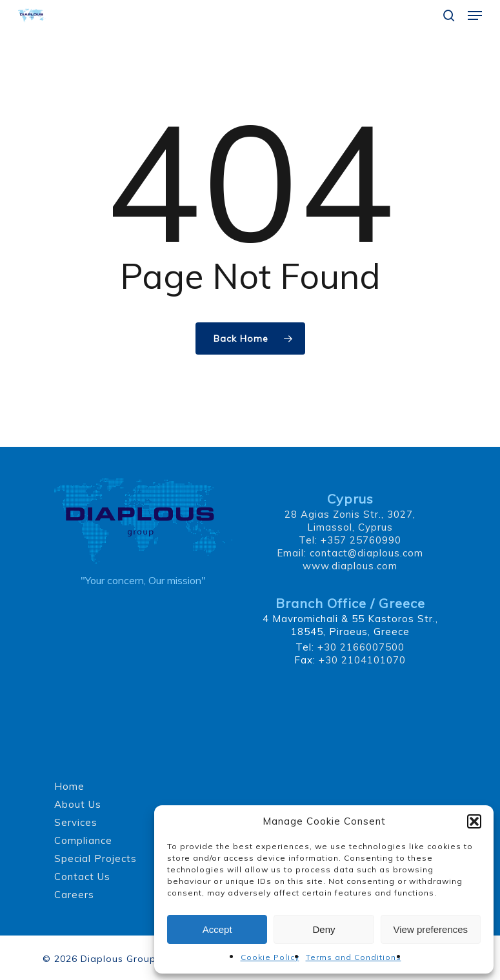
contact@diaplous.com (366, 553)
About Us (78, 804)
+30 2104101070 (362, 660)
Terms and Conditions (354, 957)
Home (69, 786)
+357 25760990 (361, 540)
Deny (324, 929)
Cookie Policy (270, 957)
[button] (474, 821)
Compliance (83, 840)
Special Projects (95, 858)
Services (76, 822)
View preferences (431, 929)
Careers (74, 895)
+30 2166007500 (361, 647)
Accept (217, 929)
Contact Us (82, 877)
